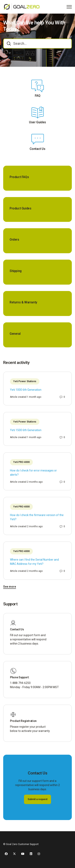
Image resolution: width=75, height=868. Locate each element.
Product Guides (20, 208)
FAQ (38, 96)
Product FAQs (19, 177)
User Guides (37, 122)
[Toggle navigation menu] (69, 7)
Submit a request (37, 799)
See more (10, 587)
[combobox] (37, 44)
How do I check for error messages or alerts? (33, 473)
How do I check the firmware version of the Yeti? (37, 517)
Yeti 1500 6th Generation (26, 430)
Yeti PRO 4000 (21, 462)
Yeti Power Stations (25, 381)
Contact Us (37, 149)
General (15, 334)
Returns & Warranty (23, 302)
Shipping (16, 271)
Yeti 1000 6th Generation (26, 390)
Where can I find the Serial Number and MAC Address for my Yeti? (34, 562)
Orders (14, 240)
